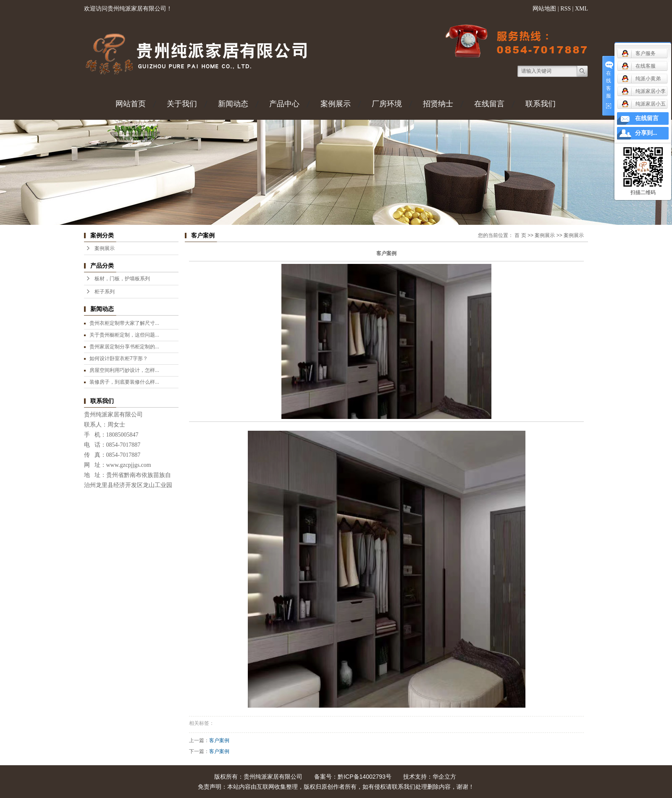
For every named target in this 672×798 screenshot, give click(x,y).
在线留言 (489, 104)
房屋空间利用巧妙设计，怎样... (124, 370)
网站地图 (544, 9)
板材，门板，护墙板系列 (122, 279)
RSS (566, 9)
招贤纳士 (438, 104)
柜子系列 (105, 292)
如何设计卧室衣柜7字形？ (119, 358)
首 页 (520, 235)
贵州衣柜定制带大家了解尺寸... (124, 323)
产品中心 (284, 104)
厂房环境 (387, 104)
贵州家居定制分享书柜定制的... (124, 347)
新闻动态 (233, 104)
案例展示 (336, 104)
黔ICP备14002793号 (365, 777)
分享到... (646, 133)
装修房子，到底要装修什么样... (124, 382)
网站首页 (131, 104)
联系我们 (541, 104)
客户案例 (219, 740)
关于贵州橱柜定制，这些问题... (124, 335)
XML (581, 9)
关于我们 (182, 104)
